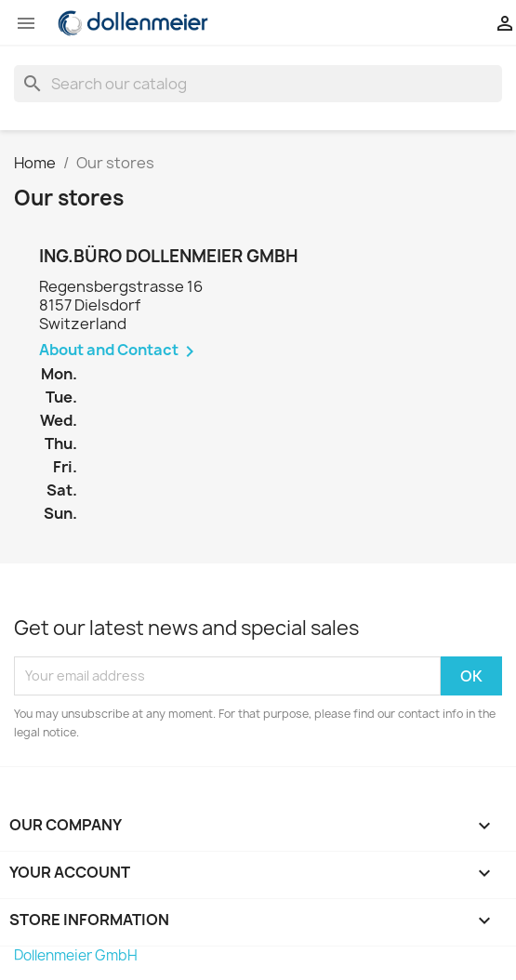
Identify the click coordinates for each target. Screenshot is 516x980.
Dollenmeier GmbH (76, 955)
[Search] (258, 84)
